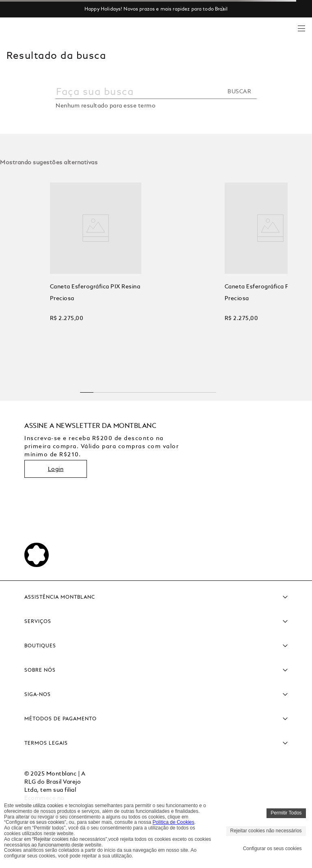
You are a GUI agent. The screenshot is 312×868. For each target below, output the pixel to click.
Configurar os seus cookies (272, 849)
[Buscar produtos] (242, 91)
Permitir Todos (286, 813)
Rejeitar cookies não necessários (266, 831)
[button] (87, 389)
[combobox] (156, 96)
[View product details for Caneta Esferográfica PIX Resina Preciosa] (60, 275)
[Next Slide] (226, 9)
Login (56, 469)
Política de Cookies (174, 822)
